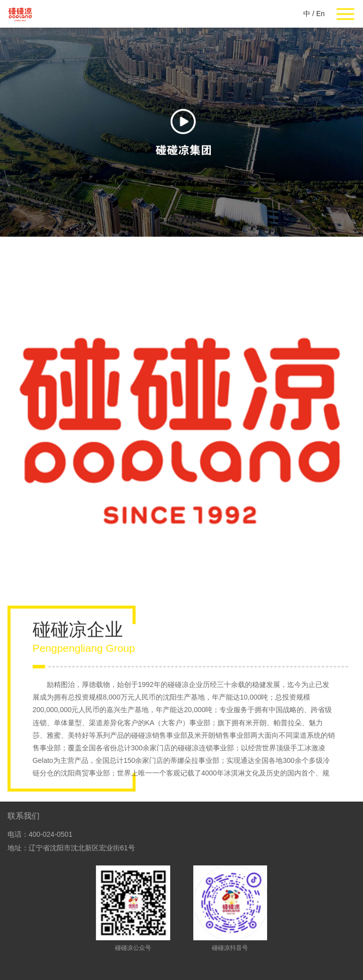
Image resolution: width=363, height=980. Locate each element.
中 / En (314, 14)
